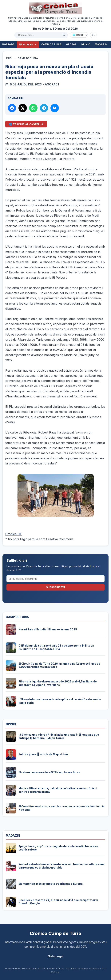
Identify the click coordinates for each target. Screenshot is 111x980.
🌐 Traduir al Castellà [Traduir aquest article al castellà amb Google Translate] (26, 124)
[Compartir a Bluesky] (55, 108)
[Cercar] (64, 35)
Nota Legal (56, 956)
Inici (9, 58)
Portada (8, 44)
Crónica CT (14, 534)
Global (71, 44)
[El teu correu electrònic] (56, 579)
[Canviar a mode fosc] (93, 35)
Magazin (101, 44)
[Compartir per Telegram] (44, 108)
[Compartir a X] (23, 108)
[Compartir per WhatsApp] (33, 108)
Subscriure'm (55, 587)
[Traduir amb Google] (79, 35)
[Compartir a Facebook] (12, 108)
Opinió (86, 44)
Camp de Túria (52, 44)
